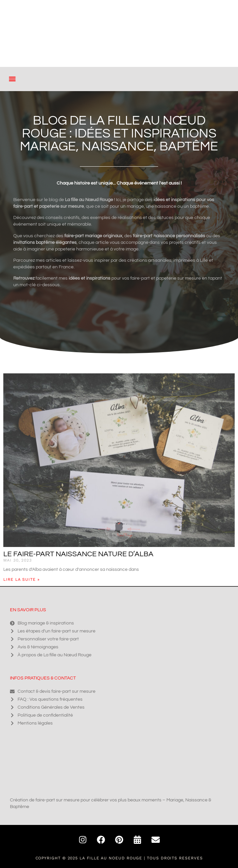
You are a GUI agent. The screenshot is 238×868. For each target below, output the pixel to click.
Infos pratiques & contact (43, 678)
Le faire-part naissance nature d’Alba (78, 554)
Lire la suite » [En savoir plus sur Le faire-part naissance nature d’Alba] (22, 579)
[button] (12, 79)
